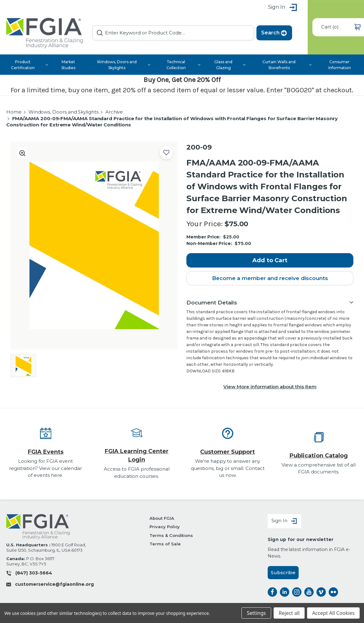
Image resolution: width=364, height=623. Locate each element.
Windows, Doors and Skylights (124, 65)
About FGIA (162, 518)
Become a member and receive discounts (270, 278)
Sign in (283, 8)
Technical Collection (183, 65)
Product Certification (30, 65)
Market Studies (68, 65)
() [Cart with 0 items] (341, 27)
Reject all (289, 613)
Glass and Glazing (230, 65)
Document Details (212, 303)
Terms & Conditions (171, 535)
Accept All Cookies (333, 613)
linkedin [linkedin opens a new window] (285, 592)
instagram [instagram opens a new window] (297, 592)
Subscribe (283, 572)
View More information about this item (270, 387)
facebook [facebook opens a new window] (272, 592)
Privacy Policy (165, 527)
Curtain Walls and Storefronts (287, 65)
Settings (256, 613)
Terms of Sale (165, 544)
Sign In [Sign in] (284, 521)
